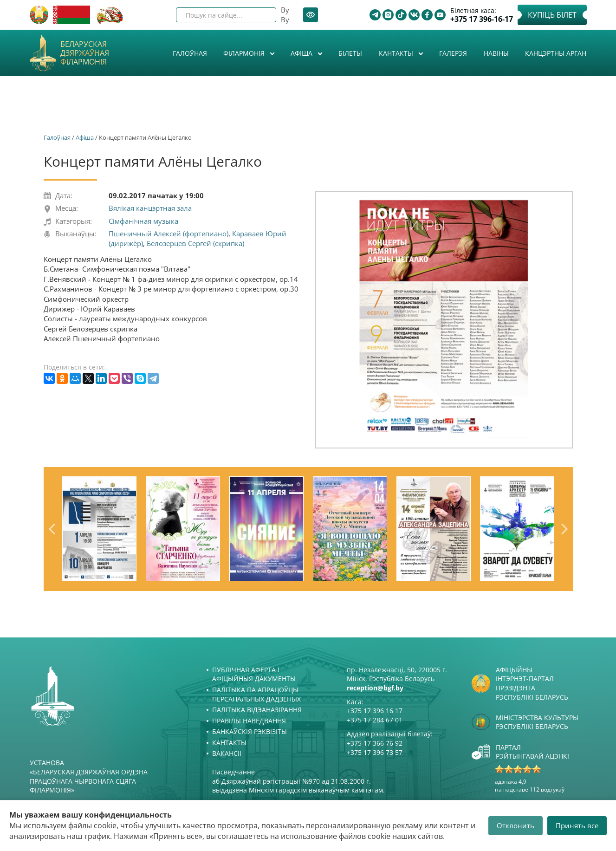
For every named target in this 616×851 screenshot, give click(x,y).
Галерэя (453, 53)
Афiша (302, 53)
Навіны (496, 53)
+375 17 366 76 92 (375, 743)
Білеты (350, 53)
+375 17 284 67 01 (375, 720)
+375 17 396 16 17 (375, 711)
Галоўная (190, 53)
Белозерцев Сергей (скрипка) (195, 243)
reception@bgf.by (375, 688)
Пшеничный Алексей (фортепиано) (169, 234)
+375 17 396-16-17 (482, 19)
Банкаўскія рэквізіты (250, 731)
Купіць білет (552, 15)
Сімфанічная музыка (143, 221)
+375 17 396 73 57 (375, 752)
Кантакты (397, 53)
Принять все (577, 825)
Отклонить (515, 825)
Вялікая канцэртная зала (150, 208)
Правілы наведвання (249, 721)
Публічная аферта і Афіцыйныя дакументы (254, 674)
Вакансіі (227, 753)
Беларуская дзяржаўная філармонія (85, 53)
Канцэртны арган (556, 53)
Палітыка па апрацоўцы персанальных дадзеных (256, 694)
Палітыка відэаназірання (257, 710)
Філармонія (245, 53)
